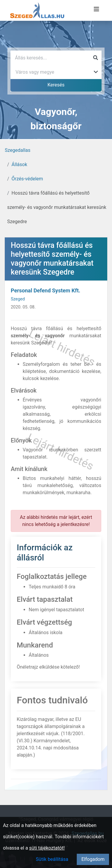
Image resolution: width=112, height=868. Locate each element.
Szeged (18, 299)
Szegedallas (18, 150)
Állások (19, 164)
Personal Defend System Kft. (46, 290)
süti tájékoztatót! (47, 848)
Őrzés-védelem (27, 179)
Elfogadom (93, 859)
